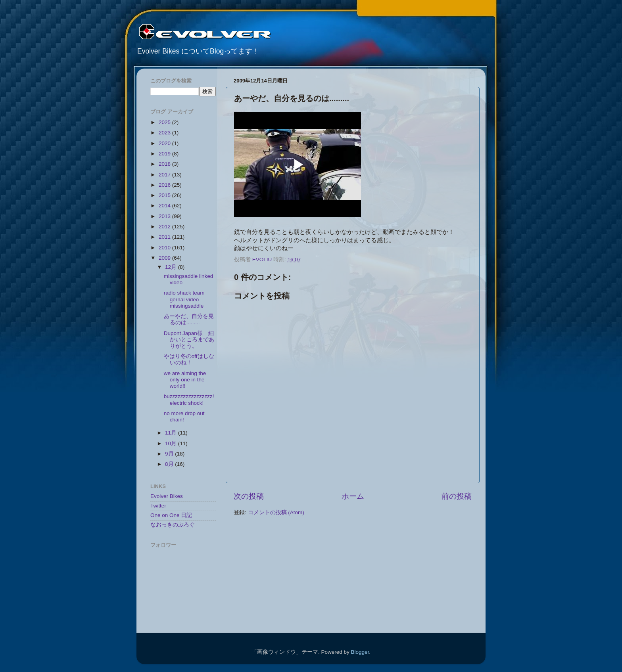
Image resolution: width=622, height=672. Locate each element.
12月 (172, 267)
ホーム (353, 496)
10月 (172, 443)
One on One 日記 (171, 515)
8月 (170, 464)
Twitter (158, 506)
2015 (165, 195)
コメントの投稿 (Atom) (276, 512)
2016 (165, 185)
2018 (165, 164)
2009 (165, 258)
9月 (170, 454)
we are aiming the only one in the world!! (185, 380)
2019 (165, 154)
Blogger (360, 652)
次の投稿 (249, 496)
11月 (172, 433)
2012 (165, 227)
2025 (165, 122)
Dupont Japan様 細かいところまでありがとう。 (189, 340)
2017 (165, 175)
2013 (165, 216)
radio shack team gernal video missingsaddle (184, 299)
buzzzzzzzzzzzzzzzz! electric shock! (189, 399)
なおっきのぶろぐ (173, 525)
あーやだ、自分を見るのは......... (189, 319)
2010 (165, 248)
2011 (165, 237)
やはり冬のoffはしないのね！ (189, 359)
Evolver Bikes (167, 496)
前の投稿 (457, 496)
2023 (165, 133)
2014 (165, 206)
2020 (165, 143)
